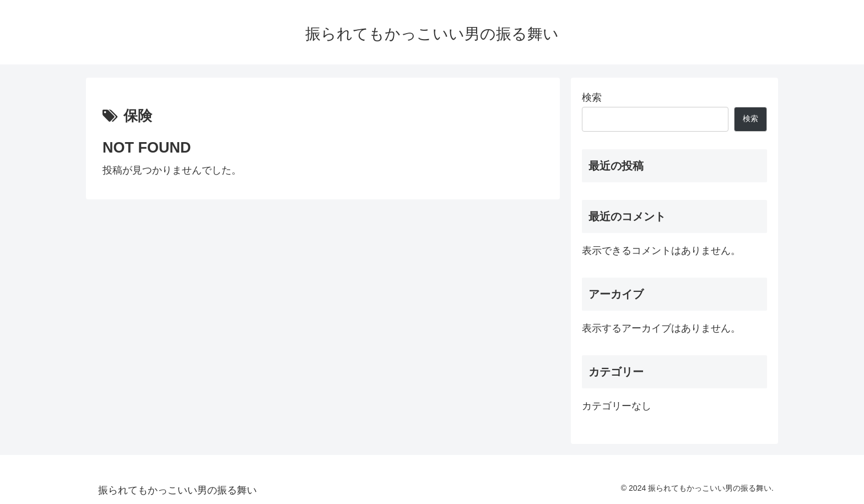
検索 (592, 97)
